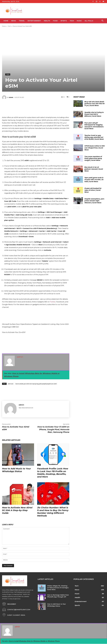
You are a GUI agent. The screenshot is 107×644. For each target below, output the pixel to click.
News (14, 21)
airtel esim (11, 384)
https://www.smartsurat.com (26, 408)
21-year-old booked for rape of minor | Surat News (93, 190)
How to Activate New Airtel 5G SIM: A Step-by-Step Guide (17, 510)
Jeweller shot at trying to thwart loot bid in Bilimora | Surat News (94, 114)
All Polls (89, 21)
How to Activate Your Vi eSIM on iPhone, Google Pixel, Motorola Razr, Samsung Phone (53, 429)
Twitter (53, 302)
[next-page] (78, 208)
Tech (72, 21)
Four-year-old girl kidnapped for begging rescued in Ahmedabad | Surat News (94, 126)
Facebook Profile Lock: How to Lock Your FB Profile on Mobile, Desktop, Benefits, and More (53, 473)
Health (47, 21)
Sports (64, 21)
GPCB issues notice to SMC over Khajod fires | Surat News (95, 148)
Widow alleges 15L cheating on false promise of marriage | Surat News (58, 588)
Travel (22, 21)
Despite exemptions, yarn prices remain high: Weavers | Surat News (94, 201)
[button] (102, 21)
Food (55, 21)
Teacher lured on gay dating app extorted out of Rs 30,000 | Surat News (94, 137)
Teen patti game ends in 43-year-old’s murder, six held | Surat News (94, 180)
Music (79, 21)
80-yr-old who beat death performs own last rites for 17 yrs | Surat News (95, 104)
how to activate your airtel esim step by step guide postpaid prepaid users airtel (36, 384)
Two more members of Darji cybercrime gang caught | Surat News (93, 158)
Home (6, 21)
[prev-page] (75, 208)
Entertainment (34, 21)
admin (11, 97)
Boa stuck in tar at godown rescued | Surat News (94, 169)
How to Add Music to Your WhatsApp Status (17, 470)
